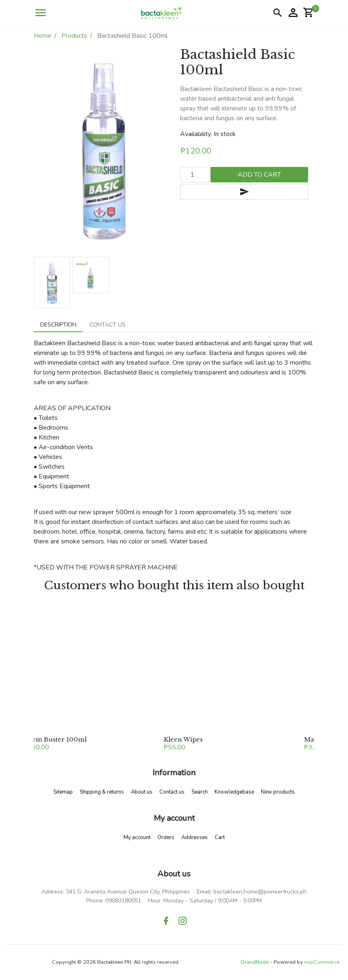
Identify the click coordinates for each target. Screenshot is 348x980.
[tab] (58, 325)
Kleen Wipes (183, 739)
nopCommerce (322, 962)
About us (142, 792)
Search (200, 792)
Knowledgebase (234, 792)
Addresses (195, 837)
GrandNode (255, 962)
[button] (41, 13)
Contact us (172, 792)
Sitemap (63, 792)
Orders (166, 837)
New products (278, 792)
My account (137, 837)
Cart (220, 837)
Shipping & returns (102, 792)
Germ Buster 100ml (55, 739)
